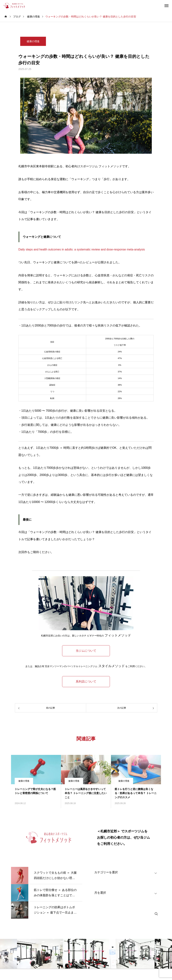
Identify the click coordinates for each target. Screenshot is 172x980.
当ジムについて (86, 651)
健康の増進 (33, 41)
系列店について (86, 682)
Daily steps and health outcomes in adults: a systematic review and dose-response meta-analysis (82, 249)
